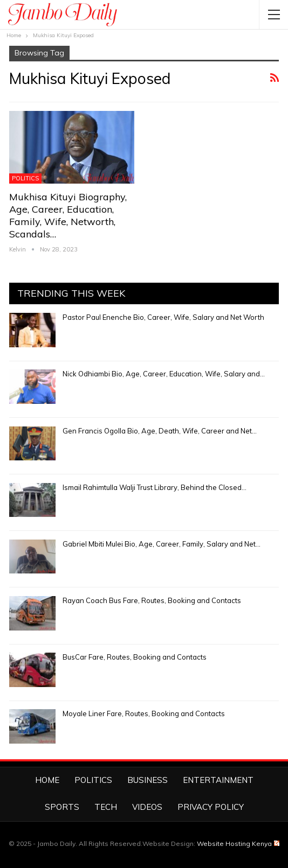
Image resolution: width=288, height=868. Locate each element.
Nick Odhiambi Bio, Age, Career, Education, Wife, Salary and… (164, 374)
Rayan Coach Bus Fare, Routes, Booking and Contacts (152, 600)
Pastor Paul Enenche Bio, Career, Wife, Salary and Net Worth (163, 317)
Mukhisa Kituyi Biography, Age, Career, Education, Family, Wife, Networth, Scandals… (68, 215)
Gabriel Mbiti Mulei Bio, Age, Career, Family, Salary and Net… (162, 544)
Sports (62, 807)
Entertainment (218, 780)
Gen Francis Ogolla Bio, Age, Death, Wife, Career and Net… (160, 431)
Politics (25, 178)
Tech (106, 807)
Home (47, 780)
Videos (147, 807)
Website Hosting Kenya (238, 843)
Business (148, 780)
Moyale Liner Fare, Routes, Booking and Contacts (144, 713)
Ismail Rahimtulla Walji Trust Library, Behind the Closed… (155, 487)
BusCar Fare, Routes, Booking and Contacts (135, 657)
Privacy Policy (211, 807)
